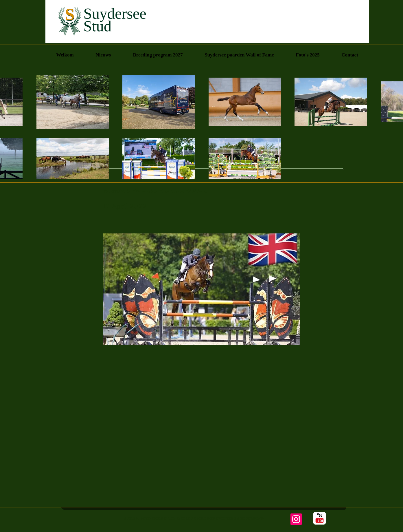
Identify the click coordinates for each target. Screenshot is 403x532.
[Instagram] (296, 519)
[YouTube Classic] (320, 518)
